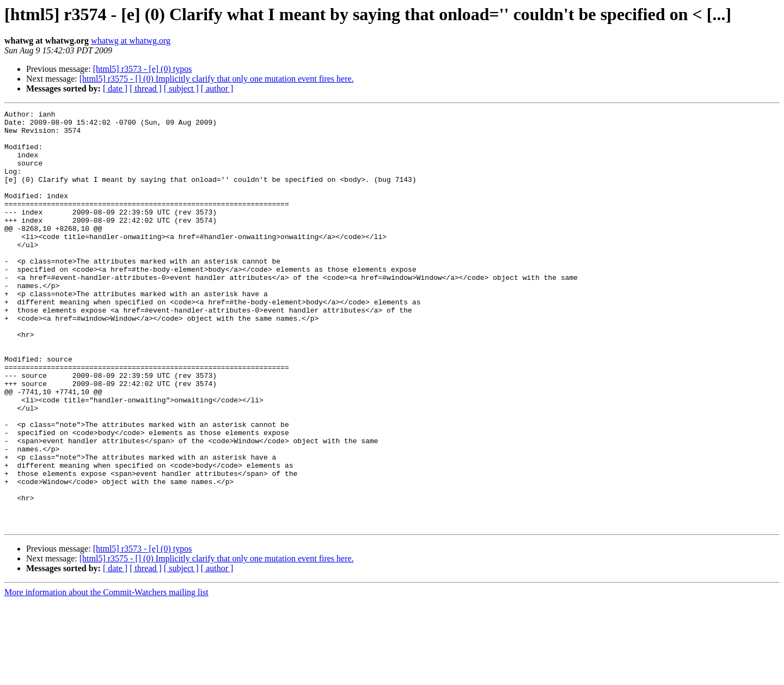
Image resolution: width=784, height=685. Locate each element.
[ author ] (217, 88)
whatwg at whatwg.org (131, 41)
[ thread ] (146, 88)
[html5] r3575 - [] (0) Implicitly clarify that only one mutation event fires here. (217, 79)
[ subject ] (181, 88)
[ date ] (115, 88)
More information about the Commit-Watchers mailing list (106, 675)
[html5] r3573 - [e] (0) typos (143, 69)
